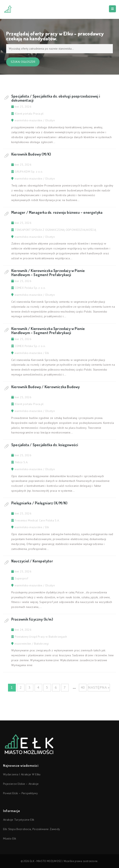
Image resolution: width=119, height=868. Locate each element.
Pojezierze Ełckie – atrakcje (21, 784)
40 (83, 687)
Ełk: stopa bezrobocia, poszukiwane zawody (31, 829)
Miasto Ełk (10, 838)
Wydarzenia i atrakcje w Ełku (22, 774)
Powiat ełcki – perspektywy (20, 793)
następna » (99, 687)
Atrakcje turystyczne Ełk (19, 820)
